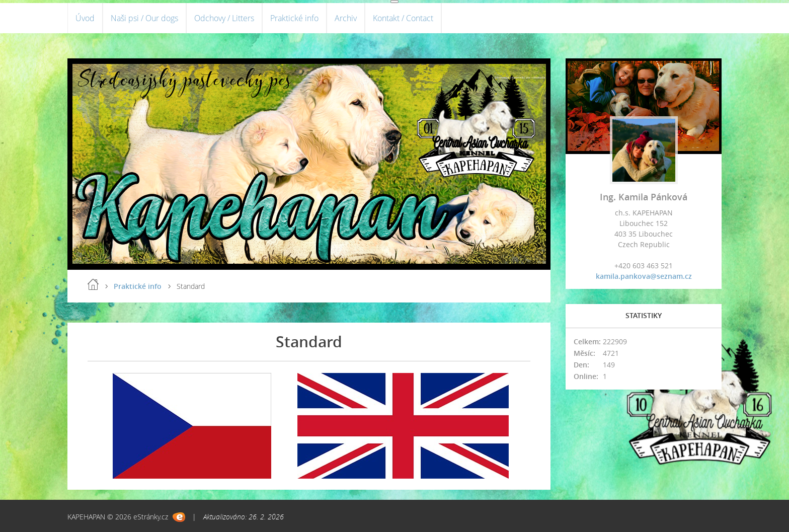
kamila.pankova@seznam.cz (644, 276)
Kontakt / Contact (403, 18)
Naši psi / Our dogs (144, 18)
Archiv (346, 18)
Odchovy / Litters (224, 18)
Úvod (85, 18)
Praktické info (294, 18)
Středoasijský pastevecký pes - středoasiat (520, 78)
